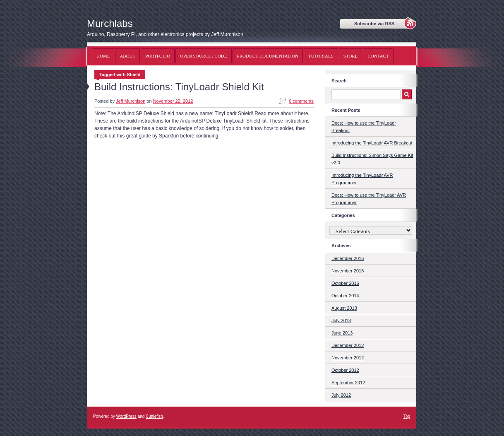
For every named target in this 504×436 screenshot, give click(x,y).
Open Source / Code (203, 56)
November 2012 (348, 358)
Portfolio (158, 56)
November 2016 (348, 271)
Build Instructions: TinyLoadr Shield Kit (179, 87)
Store (351, 56)
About (127, 56)
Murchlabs (110, 23)
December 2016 (348, 258)
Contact (378, 56)
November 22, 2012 (173, 101)
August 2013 (344, 308)
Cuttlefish (154, 416)
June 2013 (342, 333)
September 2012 (348, 383)
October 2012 (345, 370)
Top (407, 416)
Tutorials (321, 56)
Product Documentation (268, 56)
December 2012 (348, 345)
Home (103, 56)
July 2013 (341, 320)
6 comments (301, 101)
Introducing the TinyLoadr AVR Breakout (372, 143)
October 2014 (345, 296)
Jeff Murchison (131, 101)
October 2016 (345, 283)
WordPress (126, 416)
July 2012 (341, 395)
